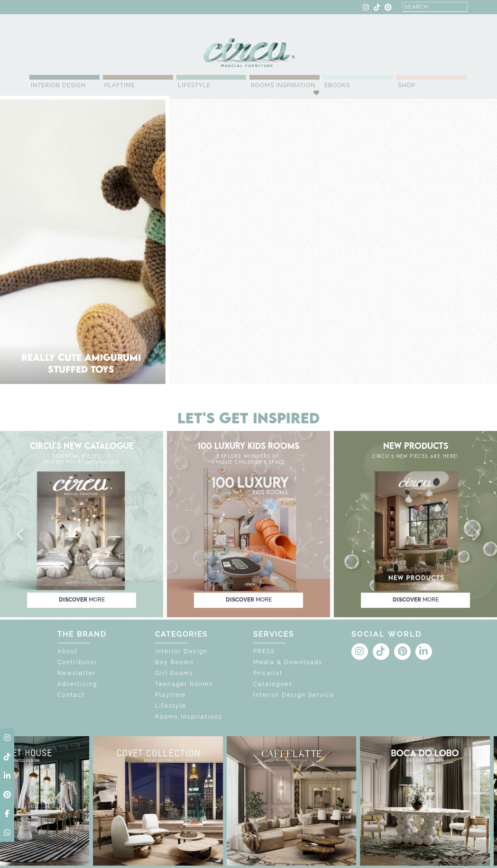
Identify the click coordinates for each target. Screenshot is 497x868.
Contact (71, 695)
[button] (21, 535)
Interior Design (58, 85)
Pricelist (268, 673)
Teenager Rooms (184, 684)
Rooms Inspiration (283, 85)
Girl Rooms (174, 673)
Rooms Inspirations (189, 717)
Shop (406, 85)
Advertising (77, 684)
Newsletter (77, 673)
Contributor (77, 662)
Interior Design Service (294, 695)
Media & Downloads (288, 662)
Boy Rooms (175, 662)
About (68, 651)
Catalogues (273, 684)
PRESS (264, 651)
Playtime (120, 85)
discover (82, 600)
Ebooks (337, 85)
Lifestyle (194, 85)
